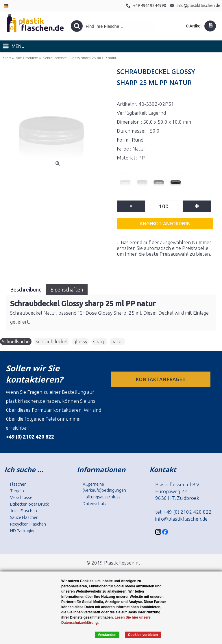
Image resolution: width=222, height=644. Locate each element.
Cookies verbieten (143, 635)
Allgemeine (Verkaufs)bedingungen (104, 487)
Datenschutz (95, 503)
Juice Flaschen (24, 511)
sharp (99, 341)
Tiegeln (17, 491)
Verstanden (107, 635)
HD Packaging (23, 531)
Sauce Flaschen (24, 517)
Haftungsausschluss (102, 497)
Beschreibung (26, 289)
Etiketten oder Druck (29, 504)
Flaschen (18, 484)
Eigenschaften (67, 289)
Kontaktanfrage (161, 379)
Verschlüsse (21, 497)
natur (117, 341)
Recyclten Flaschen (28, 524)
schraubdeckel (52, 341)
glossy (80, 341)
